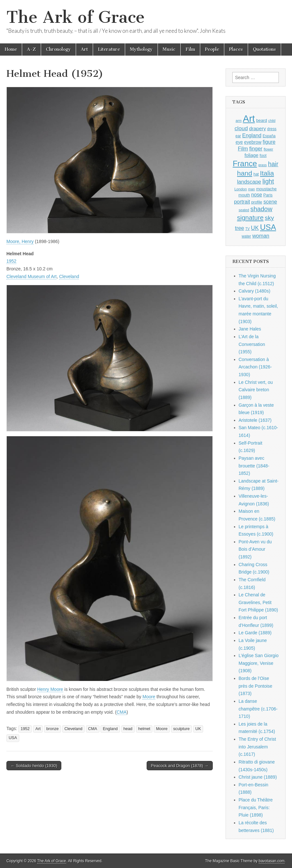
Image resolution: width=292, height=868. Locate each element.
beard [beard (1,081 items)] (262, 120)
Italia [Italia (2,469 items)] (267, 173)
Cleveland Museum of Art (31, 276)
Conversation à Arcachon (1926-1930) (255, 367)
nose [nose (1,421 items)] (257, 195)
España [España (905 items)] (269, 136)
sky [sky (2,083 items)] (269, 218)
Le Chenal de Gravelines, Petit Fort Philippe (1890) (258, 602)
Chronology (58, 49)
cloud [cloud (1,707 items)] (241, 128)
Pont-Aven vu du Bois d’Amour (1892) (255, 549)
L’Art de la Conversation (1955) (252, 344)
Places (236, 49)
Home (11, 49)
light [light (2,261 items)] (268, 181)
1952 (11, 261)
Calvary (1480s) (255, 291)
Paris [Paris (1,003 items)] (268, 195)
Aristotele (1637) (255, 420)
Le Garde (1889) (255, 633)
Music (169, 49)
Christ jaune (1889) (258, 777)
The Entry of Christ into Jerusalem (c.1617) (258, 747)
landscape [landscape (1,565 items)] (249, 182)
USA (13, 738)
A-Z (31, 49)
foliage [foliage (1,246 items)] (251, 155)
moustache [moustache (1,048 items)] (266, 189)
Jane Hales (250, 329)
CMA (121, 712)
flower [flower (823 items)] (268, 149)
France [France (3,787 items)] (245, 163)
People (212, 49)
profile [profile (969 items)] (257, 202)
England (110, 729)
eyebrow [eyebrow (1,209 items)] (253, 142)
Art (84, 49)
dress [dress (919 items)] (272, 129)
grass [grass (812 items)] (263, 165)
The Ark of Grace (76, 17)
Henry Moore (50, 689)
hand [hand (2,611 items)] (245, 173)
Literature (109, 49)
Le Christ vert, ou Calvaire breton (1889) (256, 390)
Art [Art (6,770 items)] (249, 118)
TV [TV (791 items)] (248, 229)
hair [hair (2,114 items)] (273, 164)
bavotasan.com (272, 861)
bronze (52, 729)
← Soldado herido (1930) (34, 766)
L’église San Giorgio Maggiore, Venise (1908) (259, 663)
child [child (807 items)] (272, 121)
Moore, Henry (20, 241)
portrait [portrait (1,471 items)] (242, 202)
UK (198, 729)
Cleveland (69, 276)
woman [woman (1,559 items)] (261, 236)
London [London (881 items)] (240, 189)
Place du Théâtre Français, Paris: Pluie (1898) (256, 807)
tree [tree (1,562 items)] (239, 228)
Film (190, 49)
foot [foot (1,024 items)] (263, 155)
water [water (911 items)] (246, 236)
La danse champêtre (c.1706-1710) (258, 709)
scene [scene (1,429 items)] (270, 202)
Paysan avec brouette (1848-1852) (254, 466)
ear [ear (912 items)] (238, 136)
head (128, 729)
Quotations (264, 49)
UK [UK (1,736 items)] (255, 228)
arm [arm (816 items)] (239, 121)
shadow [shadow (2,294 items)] (261, 209)
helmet (144, 729)
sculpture (181, 729)
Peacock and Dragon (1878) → (180, 766)
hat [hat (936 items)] (256, 174)
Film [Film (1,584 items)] (243, 149)
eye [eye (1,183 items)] (239, 142)
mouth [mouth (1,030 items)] (244, 195)
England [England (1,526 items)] (252, 135)
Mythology (141, 49)
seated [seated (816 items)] (244, 210)
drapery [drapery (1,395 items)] (257, 128)
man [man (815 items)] (251, 189)
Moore (149, 697)
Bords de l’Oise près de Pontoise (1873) (256, 686)
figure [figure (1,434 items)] (269, 142)
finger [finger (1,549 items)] (256, 149)
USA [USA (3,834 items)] (268, 227)
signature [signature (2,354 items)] (250, 218)
